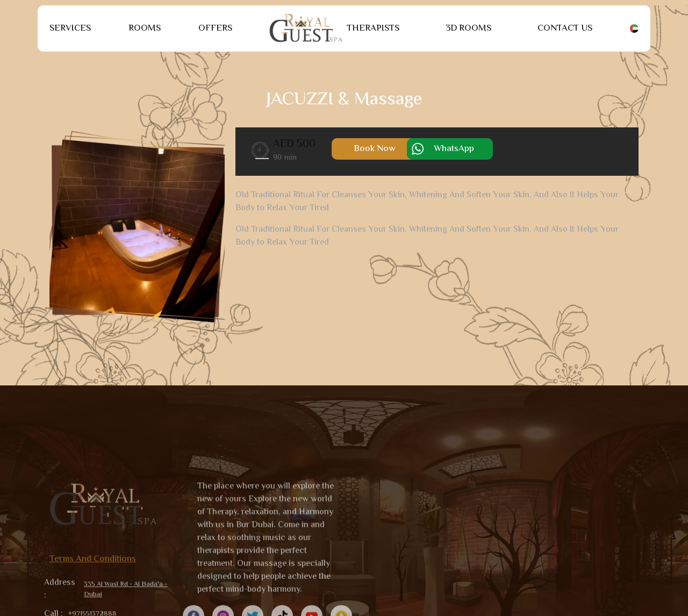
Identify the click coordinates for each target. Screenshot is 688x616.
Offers (215, 28)
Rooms (145, 28)
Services (70, 28)
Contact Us (565, 28)
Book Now (375, 149)
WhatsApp (454, 149)
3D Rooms (468, 28)
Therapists (373, 28)
